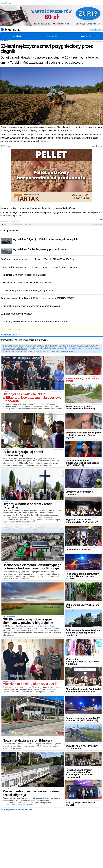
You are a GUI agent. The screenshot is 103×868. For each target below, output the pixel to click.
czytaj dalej (96, 146)
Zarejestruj (70, 351)
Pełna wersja (96, 29)
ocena (27, 224)
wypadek (10, 329)
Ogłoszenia (86, 36)
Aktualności (17, 36)
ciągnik (19, 329)
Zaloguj (64, 351)
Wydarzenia (52, 36)
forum (7, 224)
